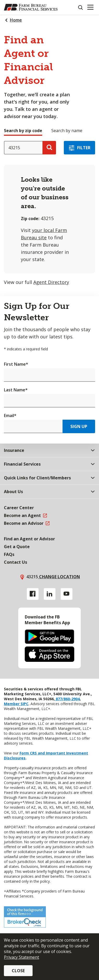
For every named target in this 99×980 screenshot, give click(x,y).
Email (10, 416)
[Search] (80, 7)
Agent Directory (51, 282)
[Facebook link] (33, 594)
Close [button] (18, 971)
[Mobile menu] (90, 7)
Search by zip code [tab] (23, 131)
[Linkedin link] (50, 594)
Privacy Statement (21, 957)
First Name (16, 364)
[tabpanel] (49, 213)
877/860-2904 (67, 699)
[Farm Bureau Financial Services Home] (31, 7)
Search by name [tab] (67, 131)
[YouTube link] (67, 594)
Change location (59, 577)
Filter (84, 148)
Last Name (16, 390)
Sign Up (79, 426)
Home (16, 20)
